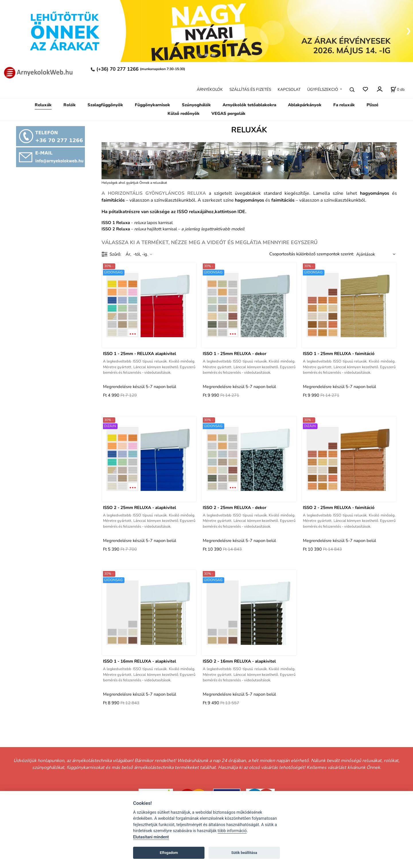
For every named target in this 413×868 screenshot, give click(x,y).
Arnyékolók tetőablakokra (249, 105)
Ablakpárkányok (305, 105)
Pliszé (372, 105)
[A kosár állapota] (398, 90)
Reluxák (43, 105)
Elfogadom (169, 853)
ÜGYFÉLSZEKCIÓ (323, 89)
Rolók (70, 105)
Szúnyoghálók (196, 105)
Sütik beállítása (244, 853)
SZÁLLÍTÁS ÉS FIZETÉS (250, 89)
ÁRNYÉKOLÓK (210, 89)
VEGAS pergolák (228, 113)
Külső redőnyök (184, 113)
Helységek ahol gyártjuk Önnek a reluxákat (134, 183)
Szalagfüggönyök (105, 105)
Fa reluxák (344, 105)
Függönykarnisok (152, 105)
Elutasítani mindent (151, 837)
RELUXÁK (249, 130)
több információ (232, 831)
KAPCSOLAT (289, 89)
